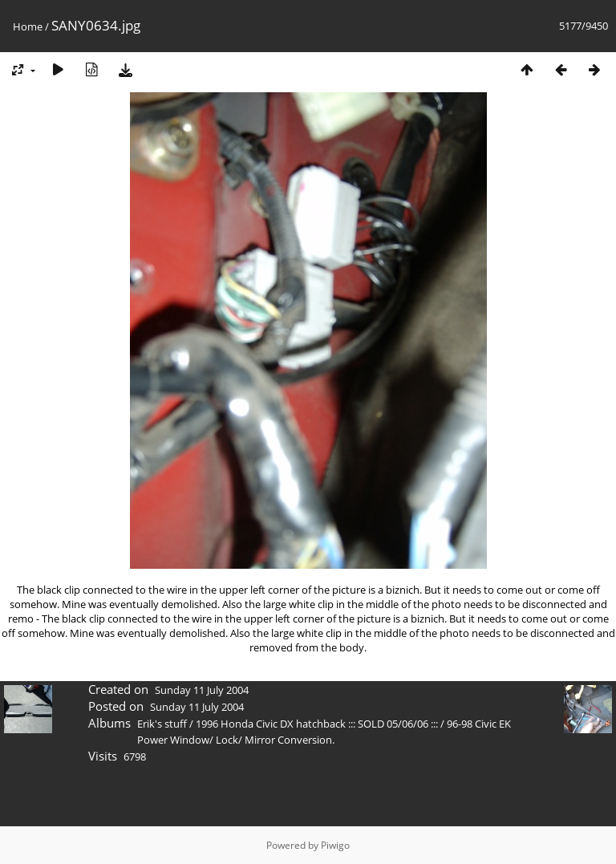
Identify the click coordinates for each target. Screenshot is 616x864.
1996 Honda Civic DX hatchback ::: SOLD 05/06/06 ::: (317, 724)
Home (28, 26)
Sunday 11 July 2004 (202, 690)
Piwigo (335, 845)
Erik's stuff (162, 724)
